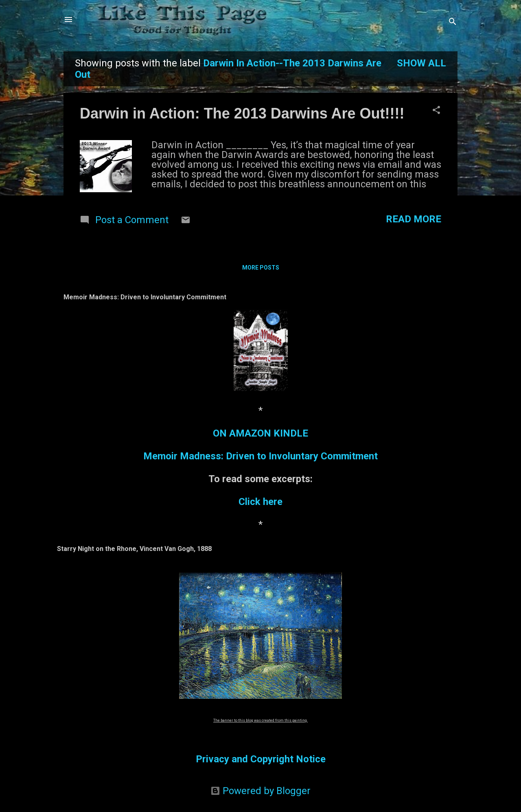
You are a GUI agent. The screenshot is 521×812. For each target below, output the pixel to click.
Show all (421, 63)
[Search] (453, 22)
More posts (261, 268)
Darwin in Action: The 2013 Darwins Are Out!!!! (242, 113)
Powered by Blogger (260, 791)
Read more (414, 219)
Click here (260, 502)
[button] (436, 111)
